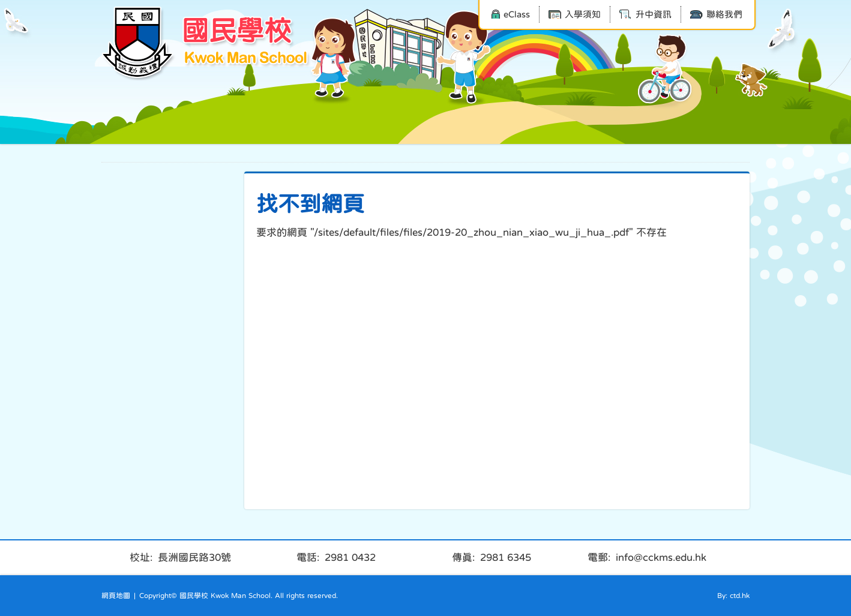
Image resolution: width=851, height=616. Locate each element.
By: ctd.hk (733, 596)
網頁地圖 (116, 596)
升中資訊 (645, 14)
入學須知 (575, 14)
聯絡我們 (716, 14)
